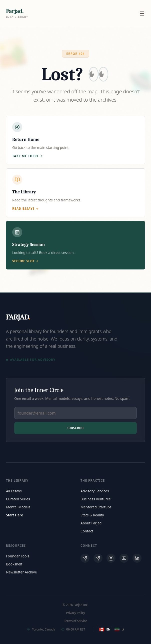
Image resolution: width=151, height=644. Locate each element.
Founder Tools (18, 556)
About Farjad (91, 523)
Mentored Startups (96, 507)
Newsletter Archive (21, 572)
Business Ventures (95, 499)
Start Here (14, 515)
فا (119, 629)
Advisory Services (95, 491)
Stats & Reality (92, 515)
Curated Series (18, 499)
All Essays (14, 491)
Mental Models (18, 507)
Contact (87, 531)
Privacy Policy (75, 613)
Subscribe (76, 428)
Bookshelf (14, 564)
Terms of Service (75, 621)
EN (105, 629)
